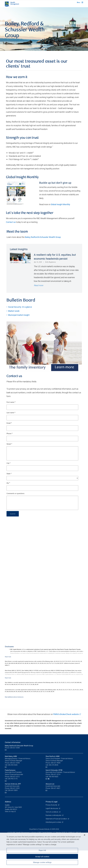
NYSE (63, 832)
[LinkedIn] (49, 779)
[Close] (85, 835)
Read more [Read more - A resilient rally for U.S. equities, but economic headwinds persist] (39, 285)
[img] (44, 29)
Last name (11, 413)
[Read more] (8, 657)
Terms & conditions (52, 812)
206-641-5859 (13, 790)
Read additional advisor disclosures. (14, 697)
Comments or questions (15, 494)
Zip (8, 483)
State (9, 474)
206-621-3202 (15, 788)
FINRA (70, 832)
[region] (44, 850)
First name (11, 402)
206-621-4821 (56, 788)
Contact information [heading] (13, 742)
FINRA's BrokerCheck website (66, 714)
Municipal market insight (19, 315)
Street (9, 444)
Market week (14, 311)
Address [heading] (8, 802)
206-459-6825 (53, 777)
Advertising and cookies (54, 822)
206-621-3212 (15, 777)
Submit (13, 514)
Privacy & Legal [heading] (51, 802)
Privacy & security (52, 805)
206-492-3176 (13, 779)
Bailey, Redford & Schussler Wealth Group (43, 237)
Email (9, 423)
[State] (42, 478)
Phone (10, 434)
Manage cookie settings (42, 862)
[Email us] (6, 750)
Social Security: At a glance (20, 307)
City (9, 463)
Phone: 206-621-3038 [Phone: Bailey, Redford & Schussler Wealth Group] (12, 748)
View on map (9, 811)
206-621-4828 (56, 763)
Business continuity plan (54, 815)
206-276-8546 (53, 765)
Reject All (42, 850)
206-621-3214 (56, 774)
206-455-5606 (13, 765)
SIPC (77, 832)
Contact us (11, 222)
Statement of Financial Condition (56, 819)
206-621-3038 (15, 763)
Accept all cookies (42, 857)
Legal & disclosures (52, 808)
